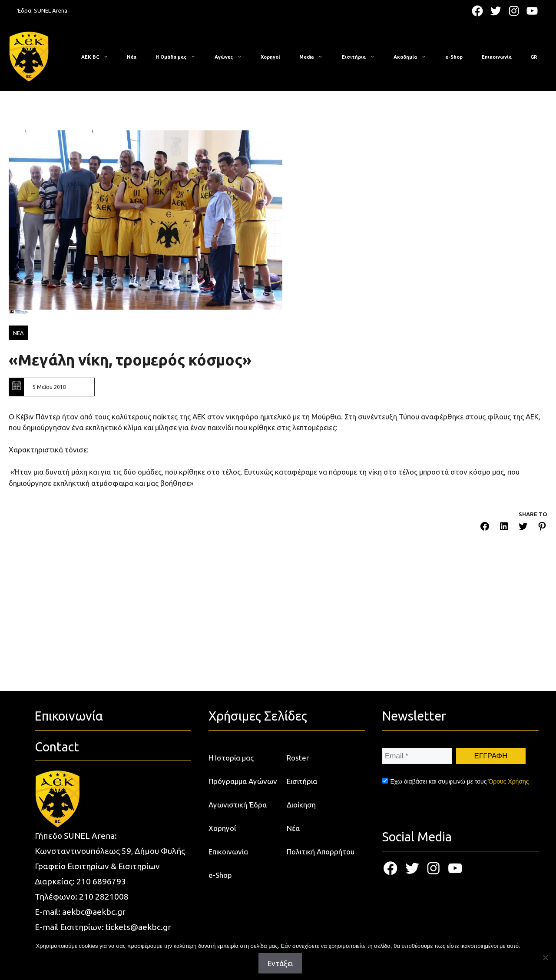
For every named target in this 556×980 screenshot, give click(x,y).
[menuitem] (534, 57)
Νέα (132, 57)
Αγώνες (233, 57)
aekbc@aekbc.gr (94, 912)
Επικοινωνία (497, 57)
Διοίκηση (301, 805)
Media (315, 57)
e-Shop (454, 57)
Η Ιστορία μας (231, 758)
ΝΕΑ (18, 333)
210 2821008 (104, 897)
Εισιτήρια (363, 57)
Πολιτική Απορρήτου (321, 852)
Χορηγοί (270, 57)
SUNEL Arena (51, 10)
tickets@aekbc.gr (138, 927)
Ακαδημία (414, 57)
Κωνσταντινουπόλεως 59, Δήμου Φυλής (110, 851)
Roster (298, 758)
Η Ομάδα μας (180, 57)
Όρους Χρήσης (508, 781)
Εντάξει (280, 963)
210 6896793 (101, 881)
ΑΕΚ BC (99, 57)
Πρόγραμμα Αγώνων (243, 781)
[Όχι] (545, 957)
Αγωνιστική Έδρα (238, 805)
